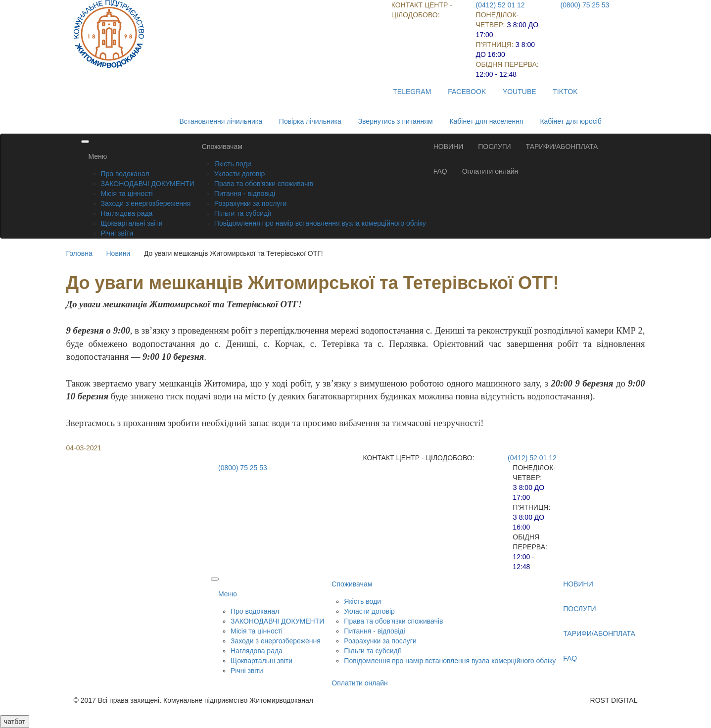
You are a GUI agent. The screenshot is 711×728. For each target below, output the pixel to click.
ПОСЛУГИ (494, 146)
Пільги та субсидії (243, 213)
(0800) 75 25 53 (585, 5)
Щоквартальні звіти (132, 223)
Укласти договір (240, 174)
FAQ (440, 171)
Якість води (233, 164)
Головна (79, 253)
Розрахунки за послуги (250, 203)
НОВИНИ (449, 146)
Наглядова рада (127, 213)
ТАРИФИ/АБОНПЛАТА (562, 146)
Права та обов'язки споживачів (264, 184)
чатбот (15, 722)
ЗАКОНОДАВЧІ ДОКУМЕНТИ (148, 184)
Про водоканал (125, 174)
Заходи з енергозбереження (146, 203)
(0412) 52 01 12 (500, 5)
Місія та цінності (127, 194)
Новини (118, 253)
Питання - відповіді (245, 194)
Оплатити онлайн (490, 171)
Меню (98, 156)
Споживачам (222, 146)
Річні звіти (117, 233)
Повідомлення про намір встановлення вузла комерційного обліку (320, 223)
